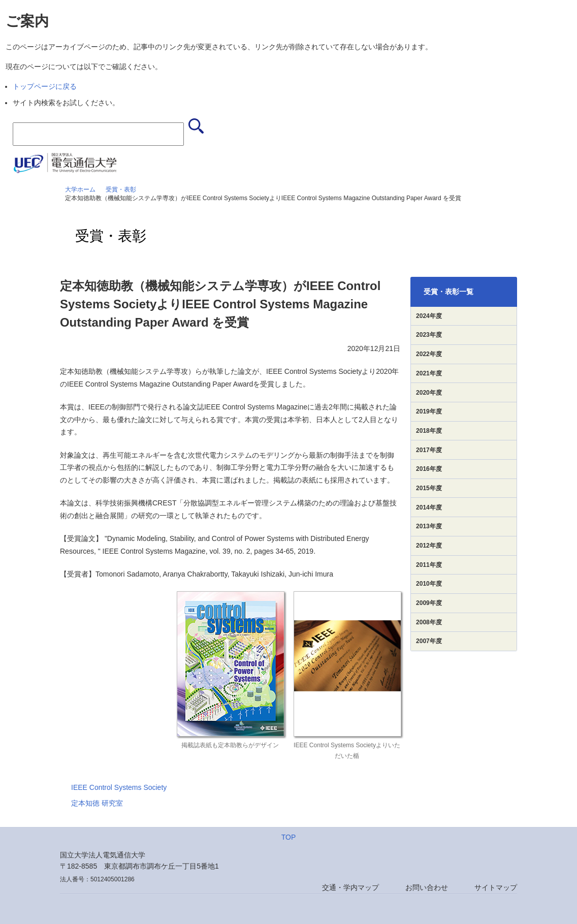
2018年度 (429, 431)
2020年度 (429, 393)
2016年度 (429, 469)
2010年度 (429, 584)
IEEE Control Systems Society (119, 787)
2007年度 (429, 641)
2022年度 (429, 354)
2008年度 (429, 622)
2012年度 (429, 546)
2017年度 (429, 450)
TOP (289, 837)
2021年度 (429, 373)
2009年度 (429, 603)
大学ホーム (80, 189)
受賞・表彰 (121, 189)
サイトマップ (496, 887)
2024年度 (429, 316)
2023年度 (429, 335)
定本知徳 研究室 (97, 803)
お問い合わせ (427, 887)
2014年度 (429, 507)
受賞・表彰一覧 (448, 292)
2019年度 (429, 411)
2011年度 (429, 565)
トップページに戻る (45, 86)
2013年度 (429, 526)
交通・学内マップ (350, 887)
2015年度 (429, 488)
